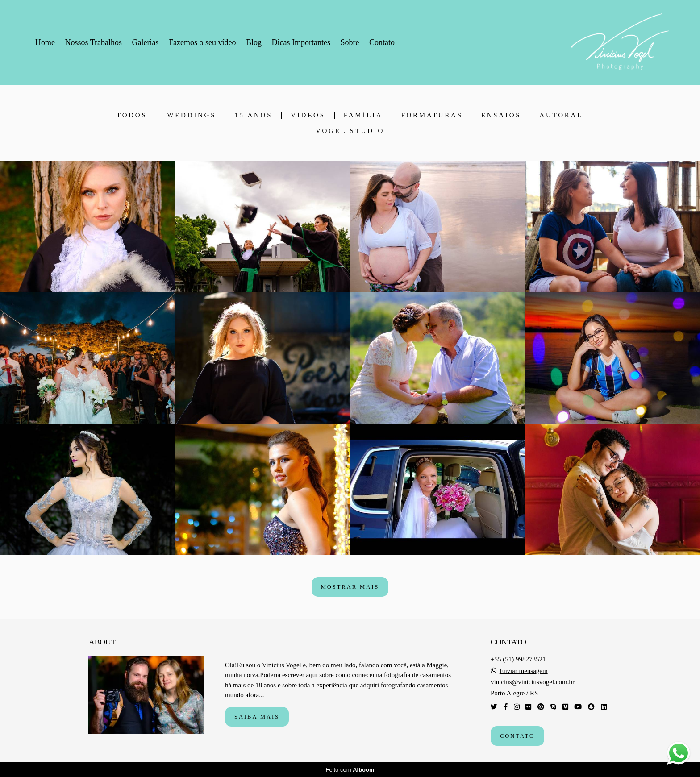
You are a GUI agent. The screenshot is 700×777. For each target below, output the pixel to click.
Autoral (561, 115)
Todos (132, 115)
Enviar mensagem (524, 671)
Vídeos (308, 115)
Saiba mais (257, 717)
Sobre (350, 42)
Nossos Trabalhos (94, 42)
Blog (254, 42)
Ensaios (501, 115)
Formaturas (432, 115)
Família (363, 115)
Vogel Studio (350, 131)
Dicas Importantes (301, 42)
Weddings (192, 115)
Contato (382, 42)
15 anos (253, 115)
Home (45, 42)
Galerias (146, 42)
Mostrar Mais (350, 587)
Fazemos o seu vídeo (202, 42)
